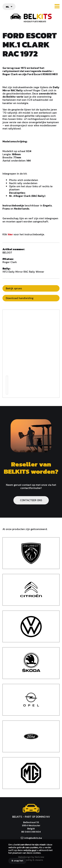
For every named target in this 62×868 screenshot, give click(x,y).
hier (10, 234)
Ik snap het (17, 861)
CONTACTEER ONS (31, 500)
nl (7, 7)
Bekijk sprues (14, 288)
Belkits (31, 808)
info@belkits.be (33, 838)
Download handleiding (20, 298)
